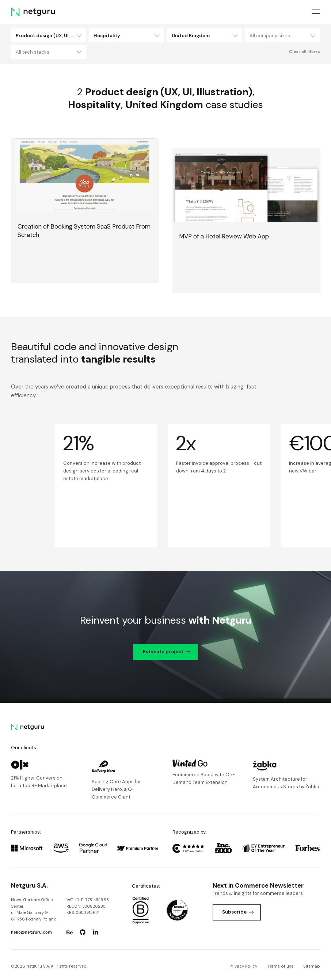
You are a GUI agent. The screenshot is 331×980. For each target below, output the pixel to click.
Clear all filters (305, 51)
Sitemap (312, 966)
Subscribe (238, 912)
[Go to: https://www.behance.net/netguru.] (70, 933)
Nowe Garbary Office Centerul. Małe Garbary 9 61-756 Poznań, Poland (34, 909)
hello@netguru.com (31, 932)
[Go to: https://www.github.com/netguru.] (83, 933)
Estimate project (167, 652)
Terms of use (280, 966)
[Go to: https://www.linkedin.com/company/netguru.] (95, 933)
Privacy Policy (243, 966)
